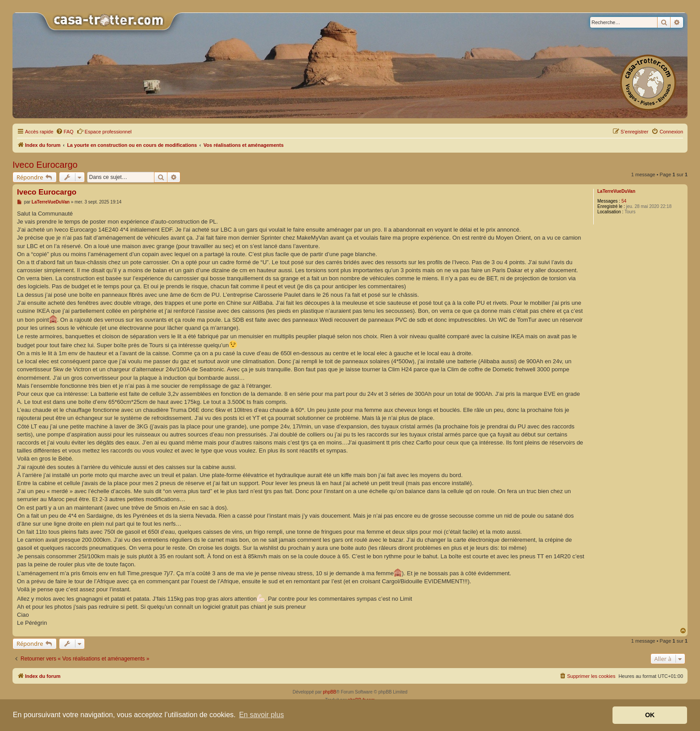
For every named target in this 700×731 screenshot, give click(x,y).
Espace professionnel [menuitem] (104, 131)
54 (624, 201)
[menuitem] (65, 132)
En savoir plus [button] (261, 715)
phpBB (329, 692)
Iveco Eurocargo (45, 165)
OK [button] (650, 715)
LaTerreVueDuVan (616, 191)
